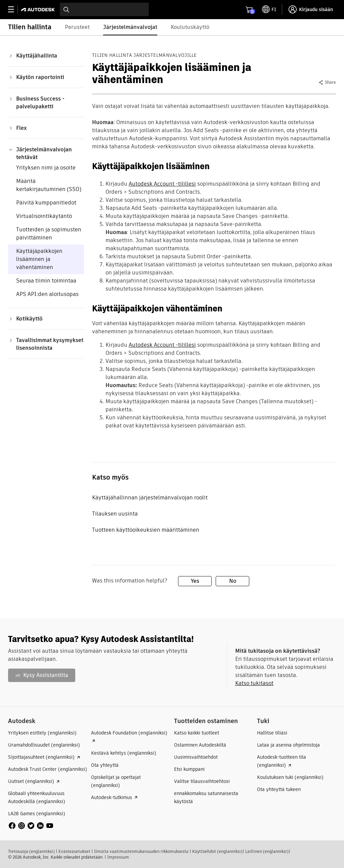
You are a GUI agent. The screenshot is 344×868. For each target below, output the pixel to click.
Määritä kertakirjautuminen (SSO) (49, 185)
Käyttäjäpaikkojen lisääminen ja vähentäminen (39, 259)
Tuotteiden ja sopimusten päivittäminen (49, 234)
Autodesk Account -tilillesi (162, 184)
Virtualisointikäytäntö (44, 216)
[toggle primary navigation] (15, 10)
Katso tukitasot (254, 683)
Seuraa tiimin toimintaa (46, 281)
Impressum (118, 857)
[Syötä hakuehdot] (104, 9)
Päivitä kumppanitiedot (46, 203)
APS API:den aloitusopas (47, 294)
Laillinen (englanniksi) (267, 851)
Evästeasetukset (74, 851)
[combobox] (104, 9)
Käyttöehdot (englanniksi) (217, 851)
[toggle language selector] (269, 9)
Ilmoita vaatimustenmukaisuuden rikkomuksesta (141, 851)
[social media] (31, 826)
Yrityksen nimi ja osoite (46, 168)
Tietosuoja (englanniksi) (31, 851)
